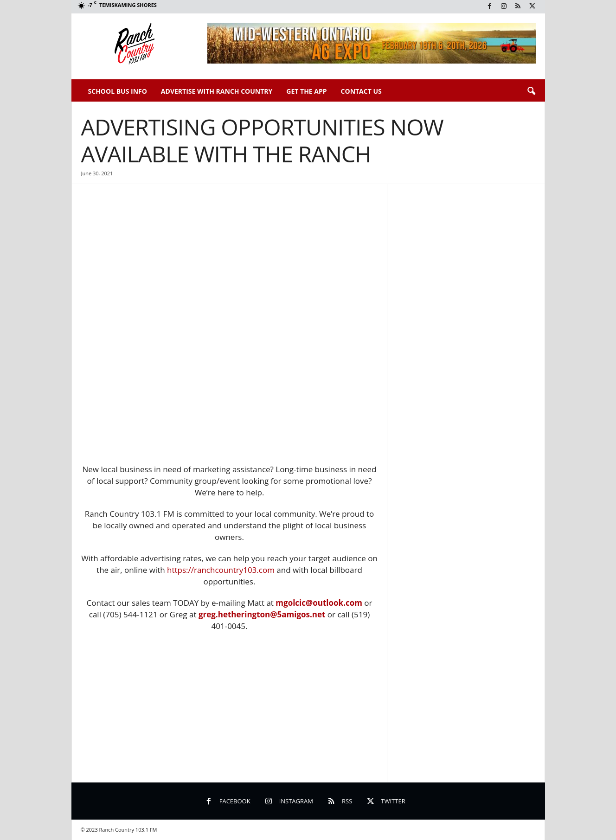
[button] (531, 91)
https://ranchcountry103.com (221, 570)
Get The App (306, 91)
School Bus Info (118, 91)
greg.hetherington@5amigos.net (262, 614)
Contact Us (361, 91)
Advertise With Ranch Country (217, 91)
